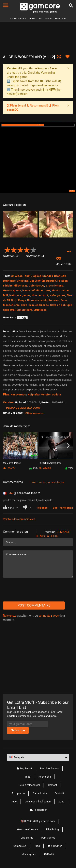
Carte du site (40, 793)
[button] (69, 252)
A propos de (18, 793)
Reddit (49, 854)
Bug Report (24, 769)
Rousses (54, 300)
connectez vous (49, 616)
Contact (52, 785)
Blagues (36, 276)
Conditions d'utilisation (38, 802)
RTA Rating (52, 829)
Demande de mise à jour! (23, 408)
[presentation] (34, 590)
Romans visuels (37, 300)
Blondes (48, 276)
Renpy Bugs (18, 395)
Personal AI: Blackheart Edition (50, 463)
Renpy (22, 300)
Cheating (23, 281)
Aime (11, 508)
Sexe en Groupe (39, 305)
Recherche (45, 777)
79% (33, 468)
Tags (28, 777)
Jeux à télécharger (29, 785)
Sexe (24, 305)
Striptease (40, 310)
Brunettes (9, 281)
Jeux (47, 290)
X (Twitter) (55, 846)
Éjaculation (49, 281)
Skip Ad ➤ (72, 191)
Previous (8, 216)
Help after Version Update (44, 395)
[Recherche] (71, 5)
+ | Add (22, 318)
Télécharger (38, 810)
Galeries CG (36, 286)
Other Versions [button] (34, 413)
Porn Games (48, 838)
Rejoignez (9, 616)
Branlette (60, 276)
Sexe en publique (61, 305)
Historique (61, 19)
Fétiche (8, 286)
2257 (62, 802)
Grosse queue (12, 290)
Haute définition (33, 290)
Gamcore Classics (28, 829)
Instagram (29, 854)
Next (68, 216)
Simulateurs (24, 310)
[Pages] (6, 5)
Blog (37, 846)
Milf (6, 295)
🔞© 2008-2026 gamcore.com (38, 821)
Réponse (42, 508)
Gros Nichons (54, 286)
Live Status (27, 838)
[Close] (68, 68)
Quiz (14, 300)
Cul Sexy (35, 281)
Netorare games (20, 295)
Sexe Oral (9, 310)
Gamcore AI (20, 846)
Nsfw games (57, 295)
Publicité (59, 793)
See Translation (63, 508)
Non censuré (40, 295)
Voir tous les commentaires (48, 482)
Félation (63, 281)
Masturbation (60, 290)
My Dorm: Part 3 (12, 463)
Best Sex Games (49, 769)
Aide (14, 802)
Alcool (19, 276)
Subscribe (18, 730)
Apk (27, 276)
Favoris (48, 19)
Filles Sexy (21, 286)
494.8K (45, 468)
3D (12, 276)
